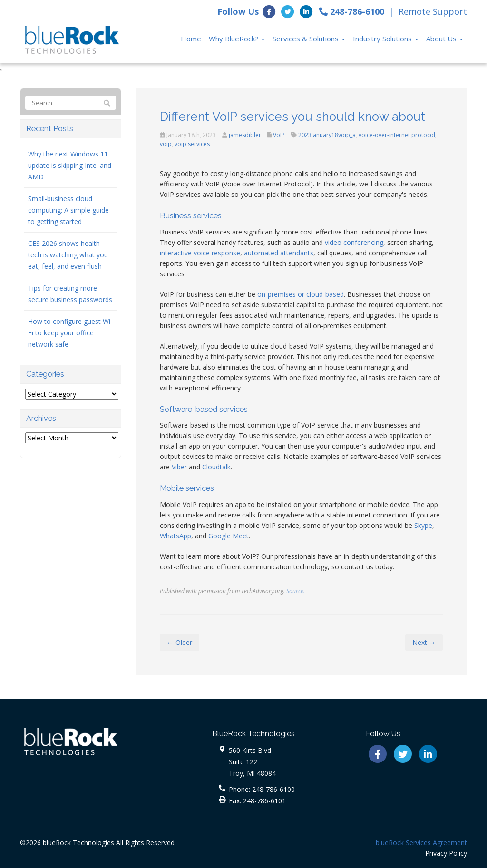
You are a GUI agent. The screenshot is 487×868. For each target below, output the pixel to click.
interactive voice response (200, 253)
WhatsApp (175, 536)
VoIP (279, 135)
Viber (179, 467)
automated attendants (279, 253)
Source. (296, 591)
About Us (445, 39)
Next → (424, 642)
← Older (180, 642)
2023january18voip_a (327, 135)
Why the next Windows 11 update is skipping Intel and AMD (70, 165)
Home (191, 39)
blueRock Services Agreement (421, 843)
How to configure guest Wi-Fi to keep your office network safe (70, 333)
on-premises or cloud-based (301, 294)
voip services (192, 144)
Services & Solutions (309, 39)
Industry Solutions (386, 39)
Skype (423, 525)
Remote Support (433, 11)
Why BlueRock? (237, 39)
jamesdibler (245, 135)
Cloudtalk (216, 467)
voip (166, 144)
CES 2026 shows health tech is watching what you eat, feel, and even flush (68, 255)
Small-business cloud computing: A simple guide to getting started (68, 210)
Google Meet (229, 536)
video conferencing (354, 242)
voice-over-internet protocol (397, 135)
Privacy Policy (446, 853)
